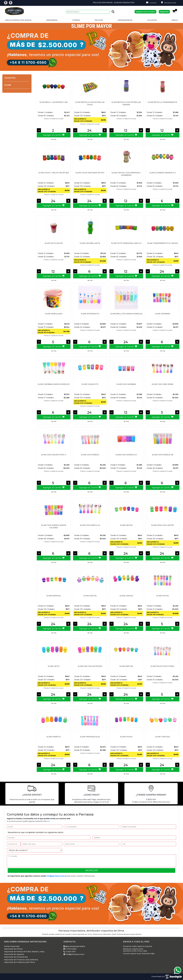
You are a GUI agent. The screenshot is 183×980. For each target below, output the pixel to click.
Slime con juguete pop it (54, 455)
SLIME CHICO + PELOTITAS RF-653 (54, 173)
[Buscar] (88, 12)
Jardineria (52, 20)
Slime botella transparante (163, 102)
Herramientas (125, 20)
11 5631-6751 (70, 952)
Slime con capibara (126, 384)
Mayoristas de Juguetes (14, 954)
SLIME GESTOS (90, 596)
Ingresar (91, 870)
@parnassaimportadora (74, 946)
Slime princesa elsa (90, 737)
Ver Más (54, 139)
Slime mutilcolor (54, 243)
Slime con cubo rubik (163, 384)
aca (49, 821)
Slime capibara (163, 314)
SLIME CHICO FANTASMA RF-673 (90, 173)
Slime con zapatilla (90, 525)
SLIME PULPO (126, 737)
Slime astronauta (90, 314)
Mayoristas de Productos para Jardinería (21, 960)
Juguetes (152, 20)
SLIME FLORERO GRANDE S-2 (163, 173)
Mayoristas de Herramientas (16, 957)
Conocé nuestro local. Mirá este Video (139, 954)
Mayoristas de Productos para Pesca (19, 962)
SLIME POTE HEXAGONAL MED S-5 (126, 243)
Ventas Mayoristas (12, 946)
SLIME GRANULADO (54, 314)
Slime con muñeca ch (126, 455)
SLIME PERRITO (54, 737)
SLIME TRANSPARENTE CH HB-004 (163, 243)
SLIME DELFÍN (126, 525)
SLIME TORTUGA (163, 737)
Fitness (76, 20)
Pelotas (99, 20)
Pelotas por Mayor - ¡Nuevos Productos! (134, 3)
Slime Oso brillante (90, 243)
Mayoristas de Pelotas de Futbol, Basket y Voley (24, 952)
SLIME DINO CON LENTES (163, 525)
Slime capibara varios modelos (54, 384)
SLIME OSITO (54, 666)
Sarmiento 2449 (169, 3)
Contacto (151, 3)
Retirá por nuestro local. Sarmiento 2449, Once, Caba (135, 950)
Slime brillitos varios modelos (126, 314)
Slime (8, 85)
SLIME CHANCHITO (90, 384)
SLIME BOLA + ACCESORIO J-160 (54, 102)
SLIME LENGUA (126, 596)
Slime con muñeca (90, 455)
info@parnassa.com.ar (56, 876)
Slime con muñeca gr (163, 455)
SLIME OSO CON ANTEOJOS (90, 666)
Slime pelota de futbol (163, 666)
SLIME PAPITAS (126, 666)
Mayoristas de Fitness (13, 949)
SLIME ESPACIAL (54, 596)
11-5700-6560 (70, 949)
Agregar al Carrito (54, 135)
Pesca (175, 20)
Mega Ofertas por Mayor (18, 20)
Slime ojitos (163, 596)
